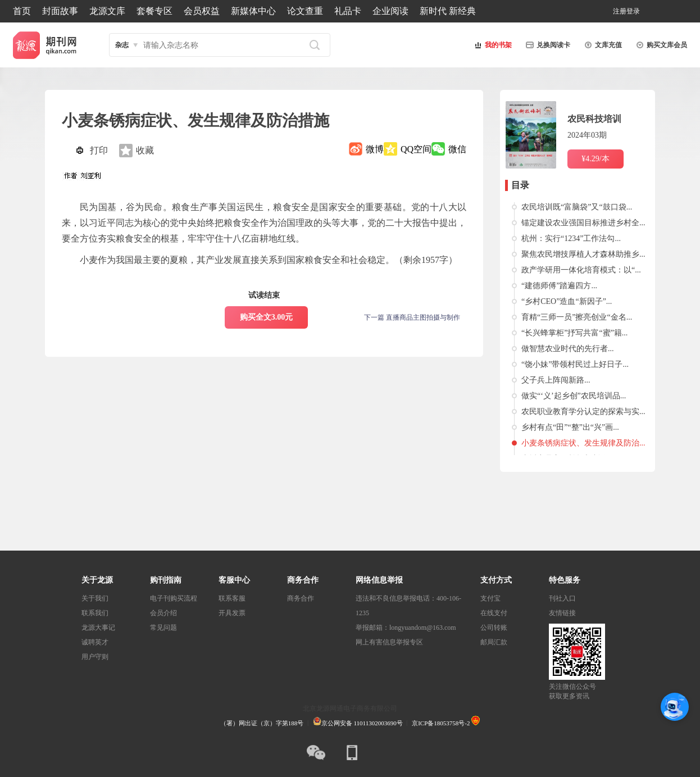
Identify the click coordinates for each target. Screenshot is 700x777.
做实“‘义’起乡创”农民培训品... (574, 396)
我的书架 (492, 45)
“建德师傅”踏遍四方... (559, 286)
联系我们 (95, 613)
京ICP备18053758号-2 (441, 723)
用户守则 (95, 657)
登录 (633, 11)
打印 (99, 150)
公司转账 (494, 628)
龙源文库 (107, 11)
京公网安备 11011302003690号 (358, 723)
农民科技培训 (594, 119)
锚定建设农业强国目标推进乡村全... (583, 223)
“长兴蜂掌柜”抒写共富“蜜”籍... (574, 333)
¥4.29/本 (595, 159)
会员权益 (202, 11)
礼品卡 (348, 11)
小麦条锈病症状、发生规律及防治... (583, 443)
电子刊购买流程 (174, 598)
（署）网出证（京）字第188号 (262, 723)
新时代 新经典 (448, 11)
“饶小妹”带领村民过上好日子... (575, 364)
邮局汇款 (494, 642)
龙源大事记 (98, 628)
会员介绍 (163, 613)
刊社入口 (562, 598)
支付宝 (490, 598)
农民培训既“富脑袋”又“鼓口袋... (577, 207)
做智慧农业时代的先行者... (568, 349)
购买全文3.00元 (267, 317)
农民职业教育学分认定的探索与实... (583, 412)
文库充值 (602, 45)
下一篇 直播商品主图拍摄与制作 (412, 317)
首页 (22, 11)
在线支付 (494, 613)
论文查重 (305, 11)
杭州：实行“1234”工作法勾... (571, 238)
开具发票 (232, 613)
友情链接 (562, 613)
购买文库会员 (660, 45)
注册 (620, 11)
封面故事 (60, 11)
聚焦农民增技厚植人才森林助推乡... (583, 254)
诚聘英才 (95, 642)
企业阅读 (390, 11)
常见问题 (163, 628)
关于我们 (95, 598)
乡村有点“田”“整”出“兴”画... (570, 427)
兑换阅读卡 (547, 45)
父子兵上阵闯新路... (556, 380)
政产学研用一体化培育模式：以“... (581, 270)
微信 (457, 149)
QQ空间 (416, 149)
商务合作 (301, 598)
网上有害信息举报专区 (389, 642)
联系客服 (232, 598)
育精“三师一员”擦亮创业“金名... (577, 317)
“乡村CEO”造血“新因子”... (567, 301)
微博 (375, 149)
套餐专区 (154, 11)
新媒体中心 (253, 11)
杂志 (122, 45)
